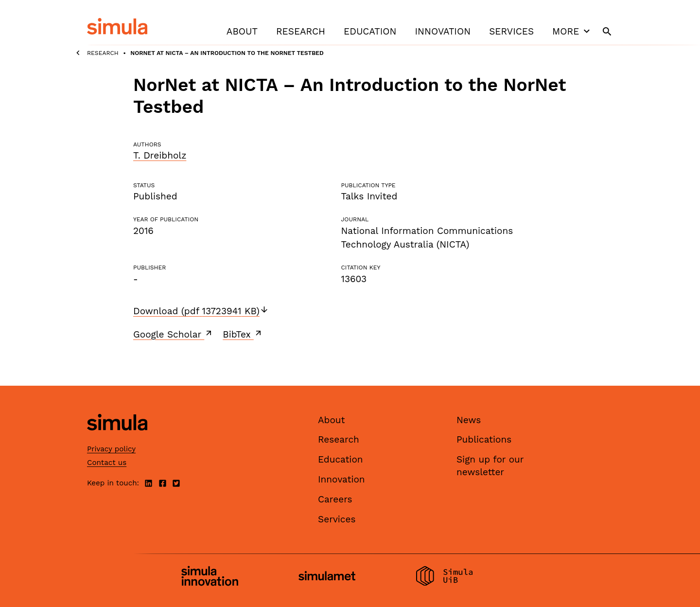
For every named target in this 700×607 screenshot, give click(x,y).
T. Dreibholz (160, 155)
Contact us (107, 463)
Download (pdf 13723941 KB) (201, 311)
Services (511, 31)
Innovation (443, 31)
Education (370, 31)
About (242, 31)
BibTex (243, 334)
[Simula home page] (117, 438)
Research (301, 31)
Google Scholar (173, 334)
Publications (484, 439)
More (572, 31)
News (469, 420)
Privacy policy (111, 449)
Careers (335, 499)
